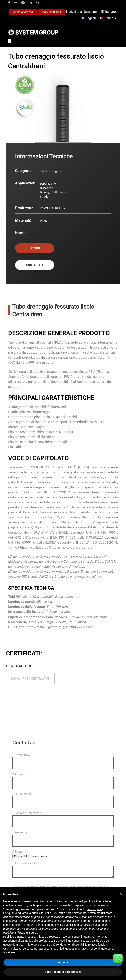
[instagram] (37, 3)
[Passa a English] (89, 18)
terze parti (65, 913)
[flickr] (16, 3)
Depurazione (48, 184)
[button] (121, 894)
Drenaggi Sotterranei (53, 192)
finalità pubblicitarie (67, 925)
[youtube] (23, 3)
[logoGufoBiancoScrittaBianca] (33, 30)
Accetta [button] (63, 962)
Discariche (46, 188)
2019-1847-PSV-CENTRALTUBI (30, 679)
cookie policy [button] (95, 909)
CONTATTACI (35, 265)
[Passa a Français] (108, 18)
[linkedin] (30, 3)
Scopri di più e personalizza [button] (63, 972)
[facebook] (9, 3)
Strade (44, 197)
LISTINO (35, 248)
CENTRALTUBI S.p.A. (53, 208)
